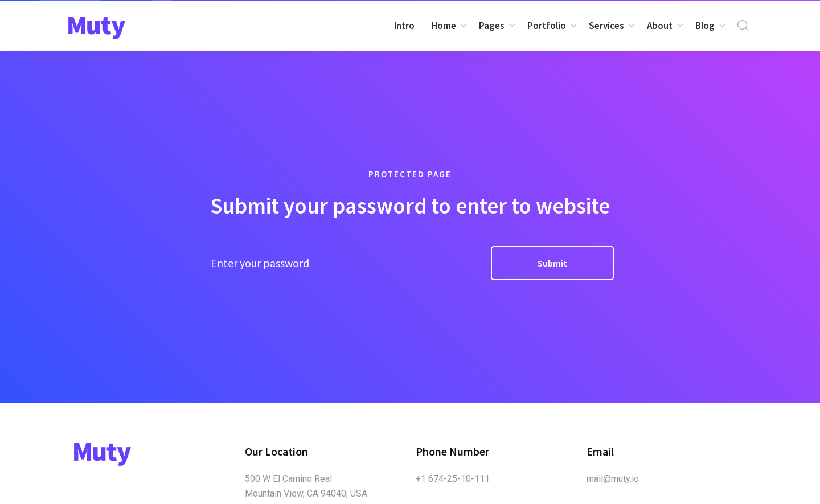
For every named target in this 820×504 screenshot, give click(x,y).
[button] (447, 26)
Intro (404, 26)
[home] (97, 28)
